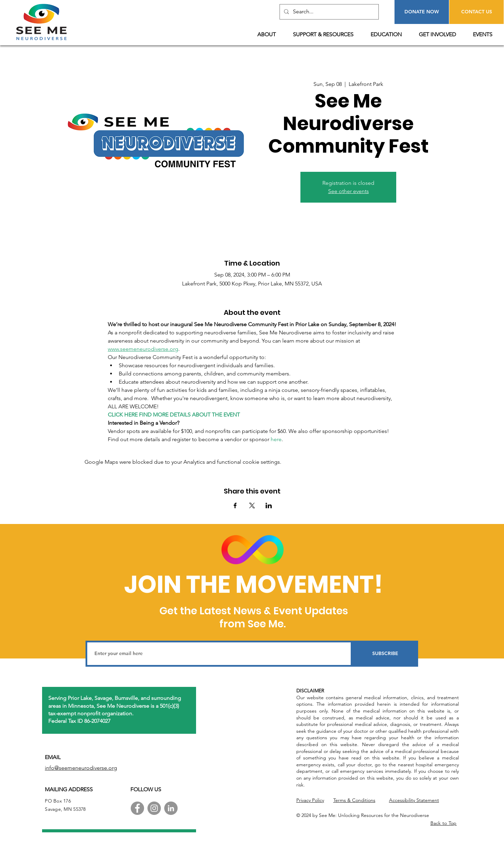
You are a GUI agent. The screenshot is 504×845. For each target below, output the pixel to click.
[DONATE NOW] (422, 12)
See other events (348, 191)
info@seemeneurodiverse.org (81, 768)
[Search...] (328, 12)
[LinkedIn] (171, 808)
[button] (270, 35)
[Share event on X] (252, 505)
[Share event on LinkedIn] (269, 505)
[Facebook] (137, 808)
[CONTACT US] (476, 12)
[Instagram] (154, 808)
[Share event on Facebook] (235, 505)
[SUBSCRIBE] (385, 654)
